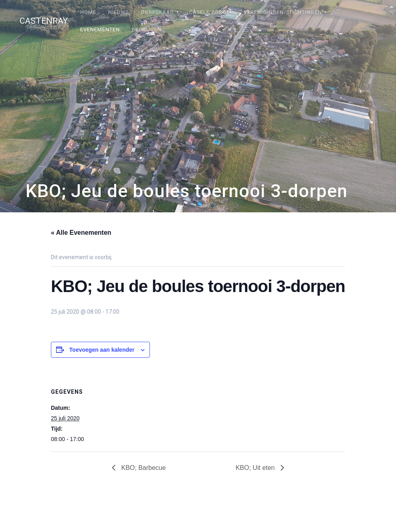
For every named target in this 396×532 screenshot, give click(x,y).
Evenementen (100, 29)
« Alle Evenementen (81, 233)
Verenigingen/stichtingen (283, 12)
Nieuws (118, 12)
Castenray (44, 21)
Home (88, 12)
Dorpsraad (158, 12)
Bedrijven (147, 29)
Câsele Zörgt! (210, 12)
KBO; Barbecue (143, 468)
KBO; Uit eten (256, 468)
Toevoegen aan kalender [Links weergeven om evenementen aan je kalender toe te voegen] (102, 350)
